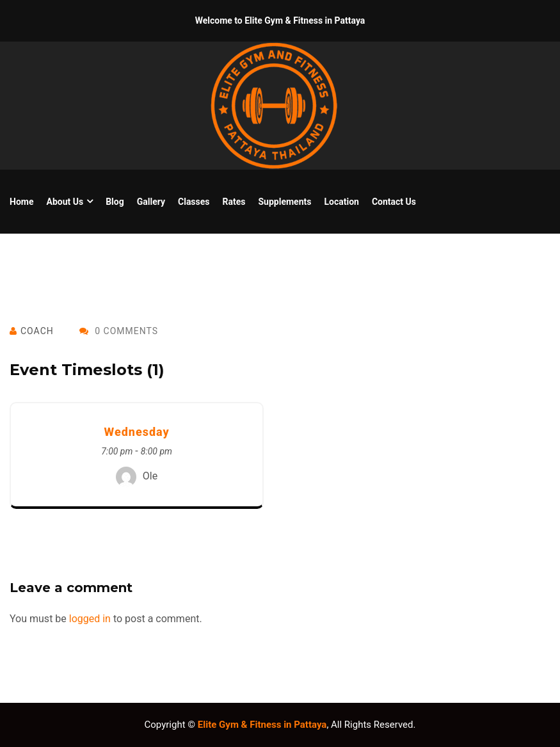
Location (341, 202)
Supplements (284, 202)
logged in (90, 619)
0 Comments (119, 331)
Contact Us (394, 202)
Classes (194, 202)
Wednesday (136, 432)
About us (65, 202)
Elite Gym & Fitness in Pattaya (262, 725)
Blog (115, 202)
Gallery (151, 202)
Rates (234, 202)
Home (21, 202)
